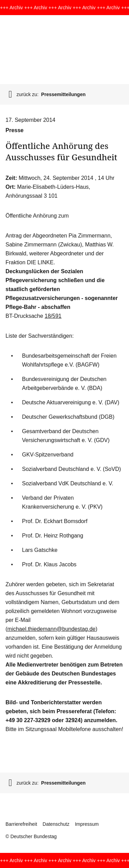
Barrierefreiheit (21, 824)
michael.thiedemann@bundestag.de (51, 629)
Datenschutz (56, 824)
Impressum (87, 824)
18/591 (53, 316)
